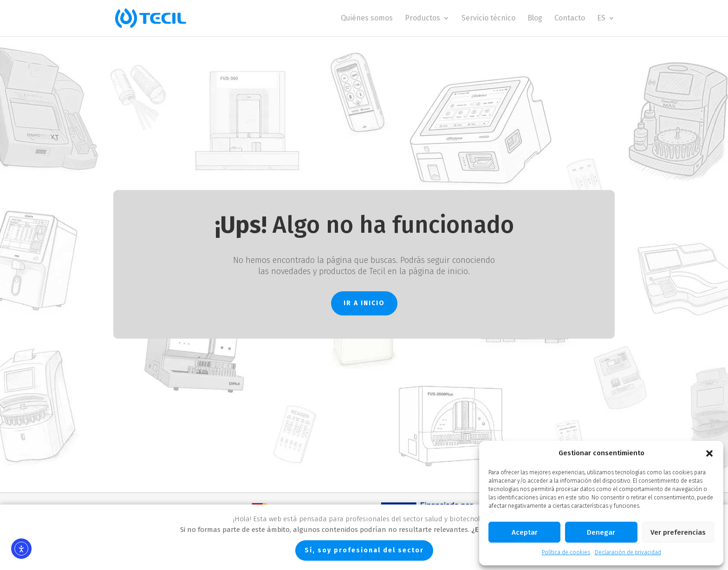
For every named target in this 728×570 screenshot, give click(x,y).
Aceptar (525, 532)
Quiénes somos (367, 19)
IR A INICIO (364, 303)
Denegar (601, 532)
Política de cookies (566, 552)
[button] (709, 453)
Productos (422, 19)
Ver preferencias (678, 532)
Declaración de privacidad (628, 552)
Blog (535, 19)
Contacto (570, 19)
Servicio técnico (488, 19)
